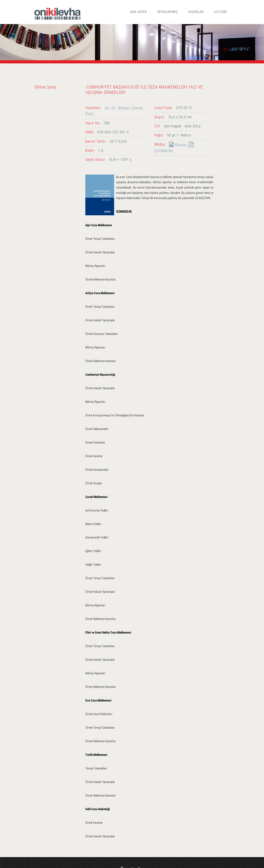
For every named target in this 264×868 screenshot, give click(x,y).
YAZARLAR (196, 12)
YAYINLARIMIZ (168, 12)
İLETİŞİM (220, 12)
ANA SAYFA (138, 12)
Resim (177, 145)
